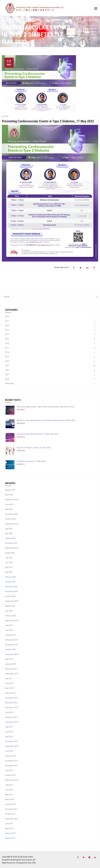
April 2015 (9, 737)
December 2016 (11, 698)
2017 (7, 348)
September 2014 (12, 746)
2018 (7, 352)
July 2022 (9, 529)
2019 (7, 357)
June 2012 (9, 790)
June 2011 (9, 824)
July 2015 (9, 727)
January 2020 (10, 616)
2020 (7, 361)
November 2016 (11, 703)
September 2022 (12, 524)
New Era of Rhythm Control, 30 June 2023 (34, 448)
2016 (7, 343)
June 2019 (9, 630)
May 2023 (9, 509)
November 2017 (11, 669)
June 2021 (9, 562)
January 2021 (10, 582)
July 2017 (9, 679)
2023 (7, 375)
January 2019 (10, 635)
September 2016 (12, 708)
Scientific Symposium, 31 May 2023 (31, 461)
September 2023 (12, 500)
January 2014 (10, 756)
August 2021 (10, 553)
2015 (7, 339)
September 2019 (12, 620)
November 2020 (11, 591)
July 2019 (9, 625)
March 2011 (10, 828)
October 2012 (10, 775)
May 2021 (9, 567)
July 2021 (9, 558)
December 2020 (11, 587)
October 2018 (10, 650)
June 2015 (9, 732)
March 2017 (10, 688)
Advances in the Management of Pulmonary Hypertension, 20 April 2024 (46, 420)
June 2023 (9, 504)
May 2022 (9, 533)
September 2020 (12, 601)
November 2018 (11, 645)
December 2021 (11, 543)
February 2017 (11, 693)
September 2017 (12, 674)
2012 (7, 325)
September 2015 (12, 722)
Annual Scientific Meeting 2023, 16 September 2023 (38, 434)
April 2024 (9, 495)
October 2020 (10, 596)
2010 (7, 317)
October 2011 (10, 814)
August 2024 (10, 490)
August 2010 (10, 838)
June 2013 (9, 770)
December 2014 (11, 741)
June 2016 (9, 712)
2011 (7, 321)
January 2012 (10, 804)
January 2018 (10, 664)
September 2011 (12, 819)
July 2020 (9, 611)
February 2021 (11, 577)
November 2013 (11, 766)
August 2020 (10, 606)
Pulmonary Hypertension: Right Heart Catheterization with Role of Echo (46, 407)
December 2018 (11, 640)
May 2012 (9, 795)
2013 (7, 330)
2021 (7, 366)
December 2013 (11, 761)
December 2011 (11, 809)
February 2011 (11, 833)
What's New (10, 384)
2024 (7, 379)
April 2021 (9, 572)
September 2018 (12, 654)
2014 (7, 334)
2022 (6, 116)
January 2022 (10, 538)
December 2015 (11, 717)
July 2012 (9, 785)
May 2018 (9, 659)
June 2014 (9, 751)
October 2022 (10, 519)
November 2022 (11, 514)
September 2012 (12, 780)
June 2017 (9, 683)
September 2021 (12, 548)
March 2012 (10, 799)
